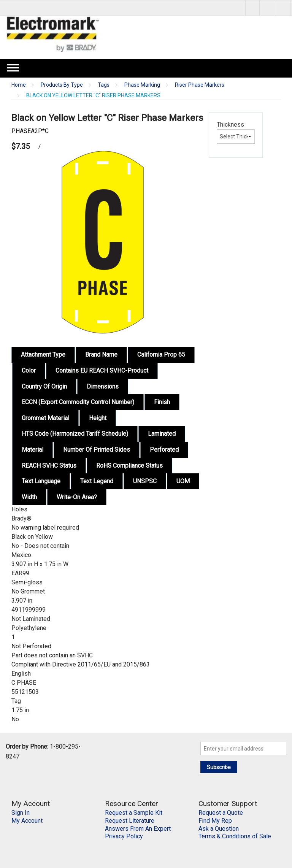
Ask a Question (219, 829)
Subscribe (219, 767)
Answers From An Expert (138, 829)
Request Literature (130, 821)
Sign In (21, 813)
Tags (104, 85)
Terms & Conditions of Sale (235, 836)
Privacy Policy (124, 836)
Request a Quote (221, 813)
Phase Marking (142, 85)
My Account (27, 821)
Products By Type (62, 85)
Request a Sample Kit (134, 813)
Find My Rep (215, 821)
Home (19, 85)
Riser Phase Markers (200, 85)
